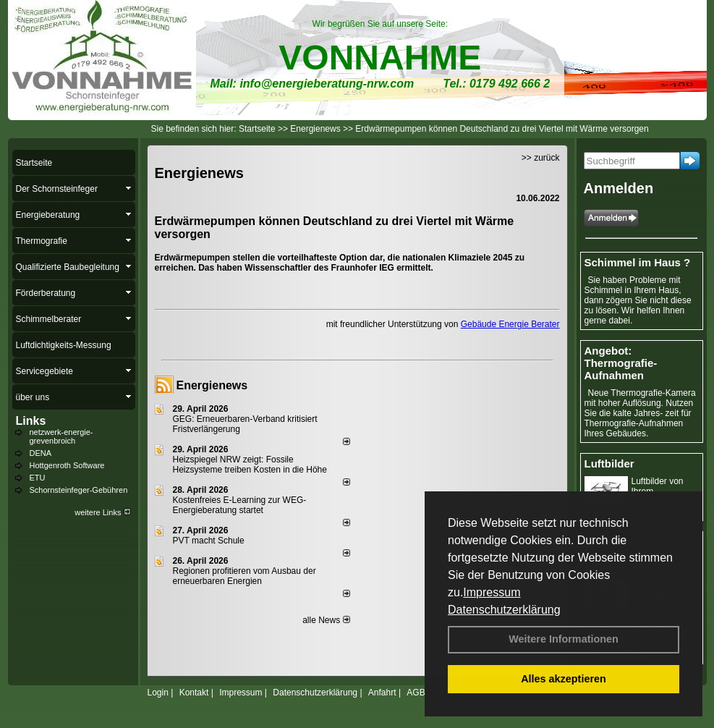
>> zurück (541, 158)
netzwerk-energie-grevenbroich (61, 436)
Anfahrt (382, 693)
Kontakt (194, 693)
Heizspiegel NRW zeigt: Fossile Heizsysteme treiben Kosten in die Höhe (250, 465)
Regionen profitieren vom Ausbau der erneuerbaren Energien (245, 576)
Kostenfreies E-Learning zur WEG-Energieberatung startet (240, 505)
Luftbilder (609, 464)
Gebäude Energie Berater (510, 324)
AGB (416, 693)
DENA (41, 453)
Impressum (492, 592)
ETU (38, 478)
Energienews (212, 385)
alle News (326, 620)
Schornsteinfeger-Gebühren (79, 490)
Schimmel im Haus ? (638, 262)
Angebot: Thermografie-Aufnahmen (621, 363)
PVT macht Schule (209, 541)
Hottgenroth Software (67, 465)
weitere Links (102, 512)
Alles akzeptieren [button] (564, 679)
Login (158, 693)
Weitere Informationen (564, 639)
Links (31, 421)
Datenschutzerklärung (504, 610)
